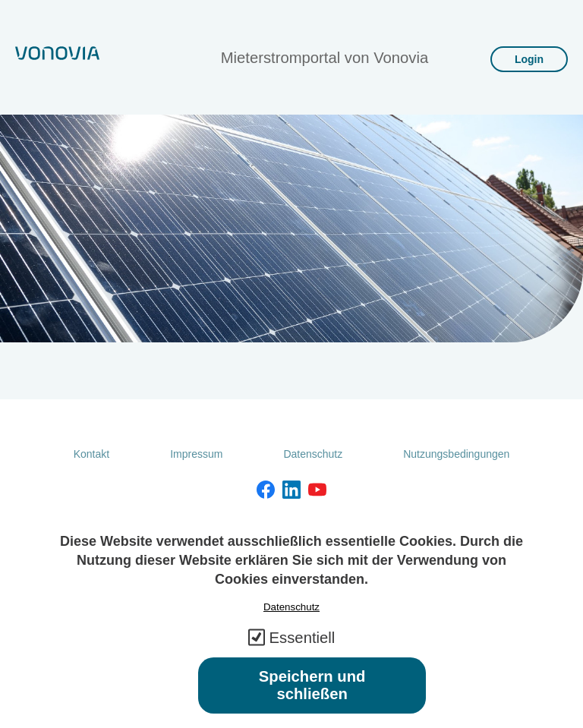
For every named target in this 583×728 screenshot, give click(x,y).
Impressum (196, 454)
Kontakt (91, 454)
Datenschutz (313, 454)
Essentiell (303, 651)
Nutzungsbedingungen (456, 454)
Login (529, 59)
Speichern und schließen (312, 699)
